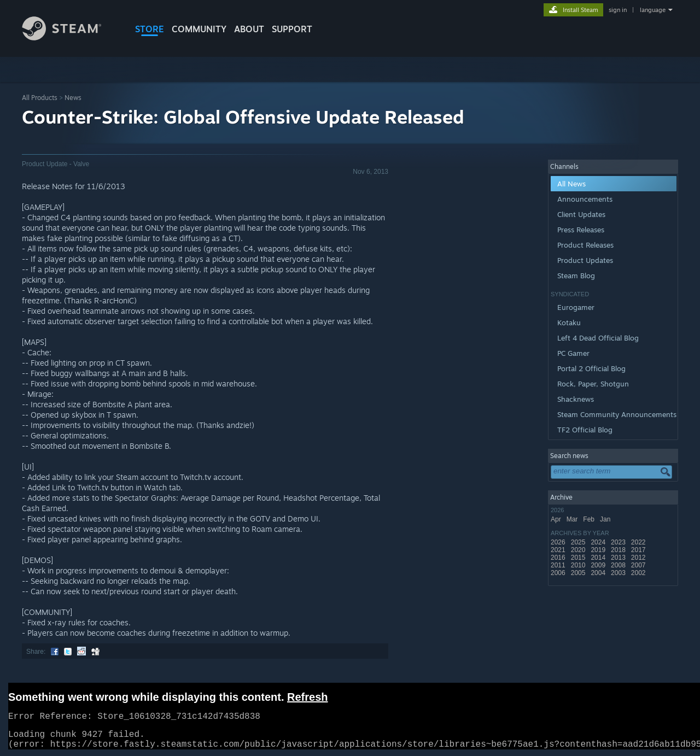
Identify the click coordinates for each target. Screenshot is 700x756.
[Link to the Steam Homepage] (70, 37)
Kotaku (569, 323)
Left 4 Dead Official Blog (598, 338)
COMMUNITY (199, 29)
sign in (618, 10)
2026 (559, 542)
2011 (559, 565)
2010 (579, 565)
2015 (579, 558)
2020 (579, 550)
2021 (559, 550)
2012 (639, 558)
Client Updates (581, 214)
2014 (599, 558)
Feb (590, 519)
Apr (557, 519)
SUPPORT (292, 29)
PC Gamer (573, 353)
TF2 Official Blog (585, 430)
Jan (606, 519)
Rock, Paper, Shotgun (593, 384)
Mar (573, 519)
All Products (40, 98)
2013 (619, 558)
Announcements (585, 199)
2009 (599, 565)
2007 (639, 565)
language (653, 10)
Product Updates (585, 260)
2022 (639, 542)
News (73, 98)
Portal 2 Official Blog (591, 368)
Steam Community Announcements (617, 414)
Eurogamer (576, 307)
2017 (639, 550)
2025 (579, 542)
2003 (619, 573)
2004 (599, 573)
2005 (579, 573)
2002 (639, 573)
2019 (599, 550)
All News (571, 184)
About (249, 29)
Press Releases (581, 230)
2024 (599, 542)
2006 (559, 573)
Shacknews (576, 399)
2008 (619, 565)
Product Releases (585, 245)
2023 (619, 542)
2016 (559, 558)
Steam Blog (576, 276)
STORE (150, 29)
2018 (619, 550)
